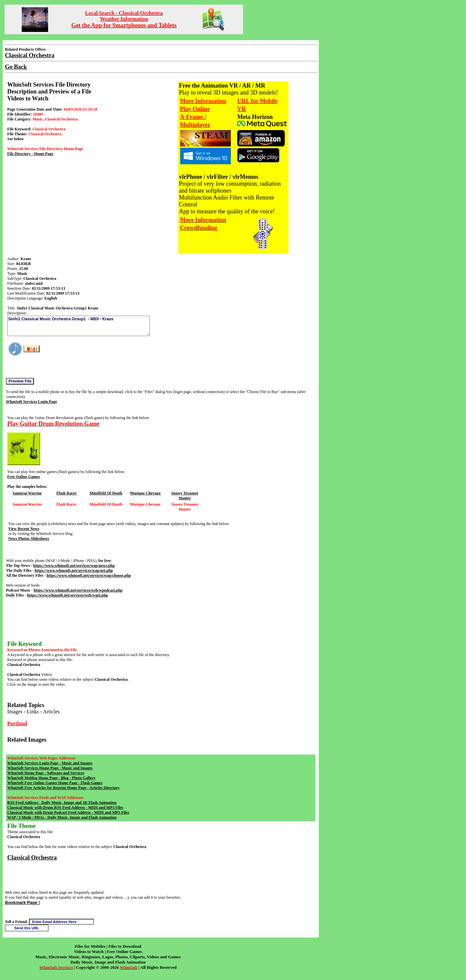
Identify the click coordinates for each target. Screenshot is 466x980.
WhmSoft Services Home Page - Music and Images (50, 768)
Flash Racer (67, 493)
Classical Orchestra (32, 858)
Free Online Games (24, 477)
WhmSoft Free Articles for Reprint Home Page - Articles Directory (64, 788)
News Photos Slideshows (29, 539)
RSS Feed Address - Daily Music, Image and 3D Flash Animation (62, 803)
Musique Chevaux (145, 493)
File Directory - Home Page (30, 154)
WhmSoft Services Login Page (31, 402)
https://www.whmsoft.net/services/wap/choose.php (89, 575)
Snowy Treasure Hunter (185, 496)
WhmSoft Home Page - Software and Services (46, 773)
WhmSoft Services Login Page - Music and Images (50, 763)
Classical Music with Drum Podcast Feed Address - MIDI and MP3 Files (68, 812)
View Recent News (24, 529)
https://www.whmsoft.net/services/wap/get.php (74, 570)
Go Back (16, 67)
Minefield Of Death (106, 493)
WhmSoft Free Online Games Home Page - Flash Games (55, 783)
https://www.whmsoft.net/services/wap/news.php (74, 566)
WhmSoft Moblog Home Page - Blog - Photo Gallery (51, 778)
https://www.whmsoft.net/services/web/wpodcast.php (78, 590)
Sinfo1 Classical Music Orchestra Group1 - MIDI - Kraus (79, 326)
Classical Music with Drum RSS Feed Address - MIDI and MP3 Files (65, 808)
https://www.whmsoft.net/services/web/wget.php (68, 595)
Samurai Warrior (27, 493)
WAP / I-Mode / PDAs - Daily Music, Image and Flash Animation (62, 817)
